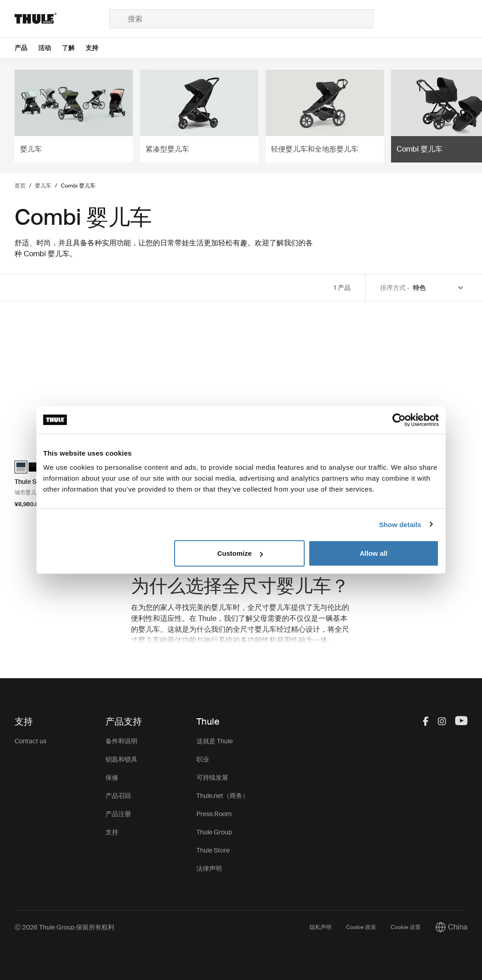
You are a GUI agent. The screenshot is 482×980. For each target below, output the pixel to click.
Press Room (214, 814)
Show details (400, 524)
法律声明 (209, 868)
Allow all (374, 553)
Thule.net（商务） (223, 796)
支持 (112, 832)
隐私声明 (321, 927)
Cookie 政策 (361, 927)
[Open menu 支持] (97, 48)
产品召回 (118, 796)
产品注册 (118, 814)
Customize (240, 553)
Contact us (30, 741)
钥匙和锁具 (121, 759)
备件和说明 (121, 741)
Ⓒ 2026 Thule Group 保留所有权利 (64, 927)
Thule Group (214, 832)
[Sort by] (439, 288)
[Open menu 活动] (50, 48)
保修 (112, 777)
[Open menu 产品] (26, 48)
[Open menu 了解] (74, 48)
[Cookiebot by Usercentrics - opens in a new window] (399, 420)
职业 (203, 759)
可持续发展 (212, 777)
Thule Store (213, 850)
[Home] (62, 19)
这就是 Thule (215, 741)
